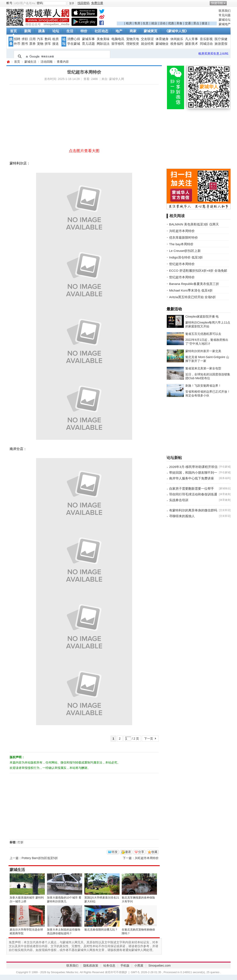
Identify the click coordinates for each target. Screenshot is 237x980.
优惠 (171, 23)
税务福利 (177, 44)
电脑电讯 (118, 39)
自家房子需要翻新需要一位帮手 (192, 489)
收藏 (154, 852)
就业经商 (147, 44)
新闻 (28, 31)
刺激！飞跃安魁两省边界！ (203, 386)
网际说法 (103, 44)
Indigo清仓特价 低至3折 (186, 257)
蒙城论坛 (225, 20)
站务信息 (109, 965)
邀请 (128, 852)
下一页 (149, 739)
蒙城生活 (30, 62)
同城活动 (206, 44)
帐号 (9, 3)
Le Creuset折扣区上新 (185, 251)
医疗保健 (221, 39)
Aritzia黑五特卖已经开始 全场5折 (192, 297)
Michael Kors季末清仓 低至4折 (191, 290)
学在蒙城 (74, 44)
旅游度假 (221, 44)
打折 (20, 842)
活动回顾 (47, 62)
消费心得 (74, 39)
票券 (32, 44)
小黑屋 (139, 965)
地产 (119, 31)
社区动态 (101, 31)
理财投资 (133, 44)
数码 (48, 39)
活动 (162, 23)
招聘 (17, 39)
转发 (115, 852)
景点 (196, 23)
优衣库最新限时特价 (184, 237)
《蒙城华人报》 (177, 31)
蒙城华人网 (8, 62)
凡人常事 (192, 39)
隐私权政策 (91, 965)
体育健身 (162, 39)
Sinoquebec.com (159, 965)
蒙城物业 (162, 44)
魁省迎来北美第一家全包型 (203, 368)
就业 (154, 23)
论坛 (56, 31)
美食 (179, 23)
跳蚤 (42, 31)
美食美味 (103, 39)
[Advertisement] (167, 15)
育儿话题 (88, 44)
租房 (129, 23)
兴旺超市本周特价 (147, 858)
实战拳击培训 (179, 500)
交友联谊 (147, 39)
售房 (137, 23)
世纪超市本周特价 (182, 264)
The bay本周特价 (181, 244)
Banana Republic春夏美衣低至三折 (194, 284)
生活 (70, 31)
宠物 (40, 44)
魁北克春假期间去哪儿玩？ (101, 930)
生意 (146, 23)
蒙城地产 (225, 24)
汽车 (40, 39)
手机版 (125, 965)
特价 (84, 31)
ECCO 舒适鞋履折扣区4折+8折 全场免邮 (198, 271)
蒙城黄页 (151, 31)
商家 (133, 31)
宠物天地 (133, 39)
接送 (205, 23)
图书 (25, 44)
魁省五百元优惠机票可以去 (203, 334)
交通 (188, 23)
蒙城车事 (88, 39)
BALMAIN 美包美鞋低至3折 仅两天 (194, 224)
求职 (25, 39)
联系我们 (225, 11)
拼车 (48, 44)
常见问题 (225, 15)
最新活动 (174, 309)
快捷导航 (217, 3)
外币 (17, 44)
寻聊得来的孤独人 (182, 516)
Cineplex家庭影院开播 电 (202, 317)
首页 (13, 31)
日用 (32, 39)
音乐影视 (206, 39)
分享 (141, 852)
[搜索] (61, 57)
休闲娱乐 (177, 39)
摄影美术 (192, 44)
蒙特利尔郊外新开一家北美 (203, 351)
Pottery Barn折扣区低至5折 (40, 858)
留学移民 (118, 44)
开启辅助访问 (230, 3)
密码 (40, 3)
